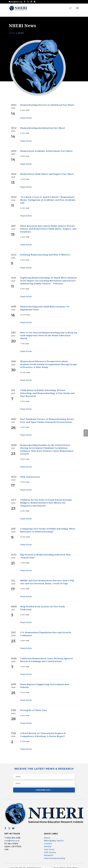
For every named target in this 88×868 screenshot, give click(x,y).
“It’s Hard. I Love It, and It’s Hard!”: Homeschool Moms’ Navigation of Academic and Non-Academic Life (48, 198)
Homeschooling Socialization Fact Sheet (43, 126)
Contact (48, 841)
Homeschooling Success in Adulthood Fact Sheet (47, 103)
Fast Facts (49, 847)
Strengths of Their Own (34, 708)
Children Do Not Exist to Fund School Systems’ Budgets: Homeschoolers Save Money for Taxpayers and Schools (46, 501)
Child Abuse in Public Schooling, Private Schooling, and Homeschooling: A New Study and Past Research (47, 391)
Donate (48, 844)
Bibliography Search (54, 838)
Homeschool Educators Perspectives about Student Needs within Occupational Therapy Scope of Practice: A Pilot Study (49, 362)
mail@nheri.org (12, 838)
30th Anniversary (30, 475)
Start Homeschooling (55, 856)
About (47, 836)
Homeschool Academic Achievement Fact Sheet (46, 149)
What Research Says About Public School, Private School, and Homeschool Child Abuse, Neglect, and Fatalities (48, 227)
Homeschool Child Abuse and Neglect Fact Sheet (47, 172)
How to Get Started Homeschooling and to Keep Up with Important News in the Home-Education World (49, 333)
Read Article (26, 116)
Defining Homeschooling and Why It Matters (45, 252)
